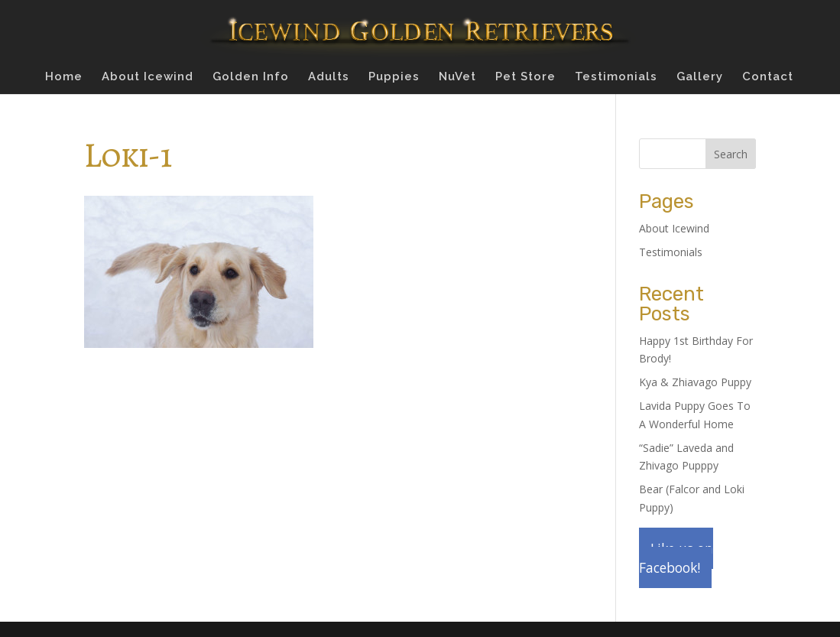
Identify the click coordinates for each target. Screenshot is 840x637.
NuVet (457, 77)
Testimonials (616, 77)
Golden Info (251, 77)
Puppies (394, 77)
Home (64, 77)
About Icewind (148, 77)
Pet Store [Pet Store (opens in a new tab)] (525, 77)
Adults (329, 77)
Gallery (700, 77)
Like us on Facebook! (676, 558)
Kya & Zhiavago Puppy (695, 382)
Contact (768, 77)
